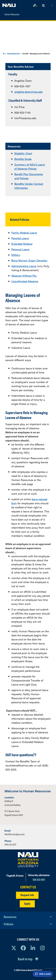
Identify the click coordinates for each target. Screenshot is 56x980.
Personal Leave (20, 249)
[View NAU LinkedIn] (33, 948)
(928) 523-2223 (10, 844)
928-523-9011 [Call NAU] (39, 879)
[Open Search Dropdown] (43, 6)
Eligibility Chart (23, 153)
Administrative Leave (24, 266)
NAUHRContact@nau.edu (15, 834)
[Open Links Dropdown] (36, 6)
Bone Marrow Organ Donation (29, 260)
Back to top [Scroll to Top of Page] (25, 959)
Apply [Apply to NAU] (27, 903)
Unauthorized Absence (25, 281)
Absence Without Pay (24, 276)
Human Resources (12, 14)
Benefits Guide (23, 159)
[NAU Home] (9, 5)
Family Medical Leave (24, 233)
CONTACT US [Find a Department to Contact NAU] (28, 887)
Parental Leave (20, 238)
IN (4, 53)
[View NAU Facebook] (23, 948)
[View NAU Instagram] (42, 948)
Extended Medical (22, 244)
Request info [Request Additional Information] (27, 895)
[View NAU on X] (14, 948)
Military (16, 255)
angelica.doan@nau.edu (29, 92)
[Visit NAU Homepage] (28, 860)
